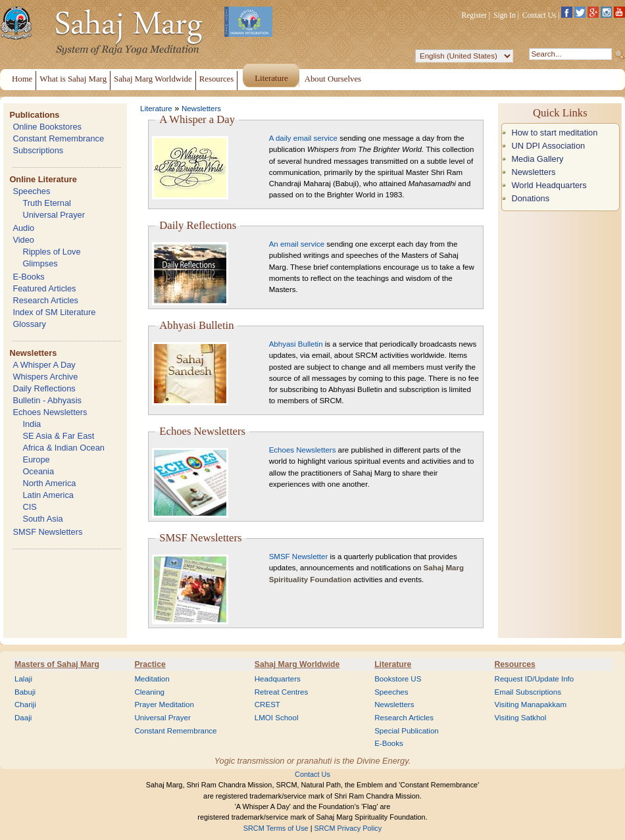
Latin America (48, 495)
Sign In (505, 15)
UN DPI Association (548, 146)
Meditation (152, 679)
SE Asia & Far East (58, 436)
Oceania (38, 471)
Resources (515, 664)
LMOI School (277, 718)
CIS (29, 507)
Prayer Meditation (164, 704)
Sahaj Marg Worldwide (297, 664)
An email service (297, 244)
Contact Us (539, 15)
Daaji (23, 718)
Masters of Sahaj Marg (57, 664)
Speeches (31, 191)
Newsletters (33, 353)
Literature (156, 109)
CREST (267, 704)
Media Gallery (537, 159)
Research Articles (45, 300)
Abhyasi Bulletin (296, 344)
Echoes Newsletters (50, 412)
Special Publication (407, 731)
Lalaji (23, 679)
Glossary (29, 324)
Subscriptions (38, 150)
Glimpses (40, 263)
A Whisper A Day (44, 365)
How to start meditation (554, 133)
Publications (34, 115)
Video (23, 240)
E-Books (28, 277)
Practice (150, 664)
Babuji (25, 692)
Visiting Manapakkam (531, 704)
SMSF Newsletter (299, 556)
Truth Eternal (47, 203)
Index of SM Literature (54, 312)
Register (474, 15)
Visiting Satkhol (521, 718)
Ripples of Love (51, 252)
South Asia (42, 519)
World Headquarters (549, 185)
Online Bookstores (47, 127)
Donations (530, 198)
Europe (36, 459)
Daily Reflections (44, 388)
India (32, 424)
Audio (23, 228)
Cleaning (149, 692)
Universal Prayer (54, 215)
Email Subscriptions (528, 692)
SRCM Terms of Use (276, 828)
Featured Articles (44, 288)
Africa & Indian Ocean (63, 448)
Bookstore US (398, 679)
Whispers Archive (45, 377)
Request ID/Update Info (535, 679)
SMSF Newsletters (47, 532)
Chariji (25, 704)
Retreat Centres (282, 692)
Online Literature (43, 179)
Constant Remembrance (58, 138)
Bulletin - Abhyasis (47, 400)
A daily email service (303, 138)
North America (49, 483)
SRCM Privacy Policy (348, 828)
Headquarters (278, 679)
